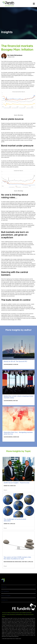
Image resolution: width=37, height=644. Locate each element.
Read (5, 528)
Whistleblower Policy (21, 614)
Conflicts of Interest (11, 613)
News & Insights (18, 596)
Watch (5, 490)
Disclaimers (13, 614)
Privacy (4, 613)
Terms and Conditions (21, 613)
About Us (18, 587)
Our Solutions (18, 591)
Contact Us (18, 600)
